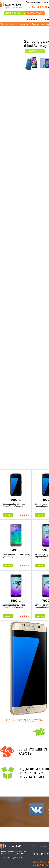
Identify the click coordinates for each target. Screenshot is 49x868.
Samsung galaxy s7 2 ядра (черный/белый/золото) (14, 505)
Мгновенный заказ (15, 13)
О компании (31, 20)
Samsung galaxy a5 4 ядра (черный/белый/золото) (14, 606)
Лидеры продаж (35, 13)
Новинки (24, 24)
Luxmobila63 (13, 5)
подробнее (8, 515)
